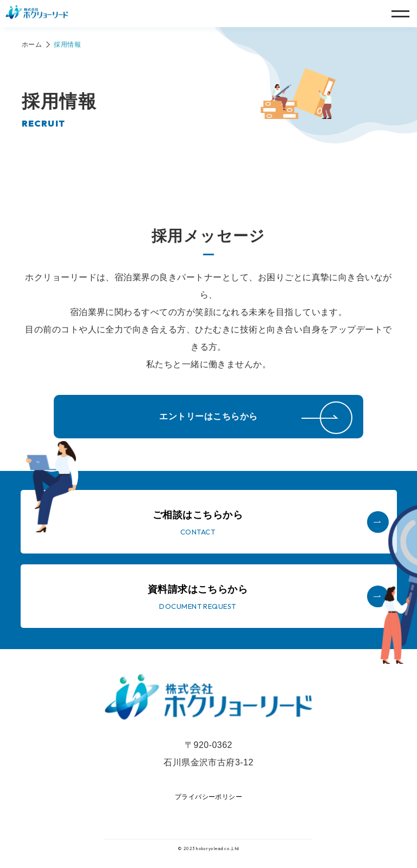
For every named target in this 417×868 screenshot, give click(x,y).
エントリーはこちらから (208, 416)
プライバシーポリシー (209, 797)
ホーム (32, 45)
